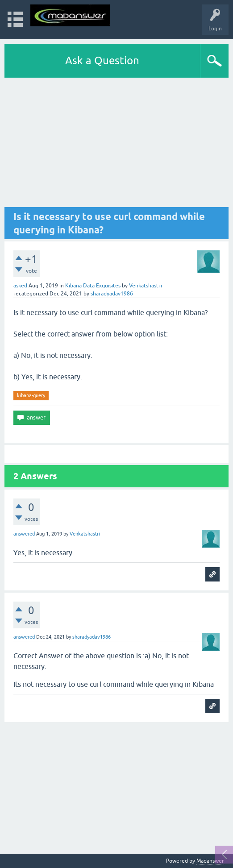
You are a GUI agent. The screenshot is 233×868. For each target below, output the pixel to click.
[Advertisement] (116, 145)
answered (24, 534)
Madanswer (210, 861)
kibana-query (31, 395)
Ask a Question (102, 60)
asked (20, 286)
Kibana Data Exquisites (93, 286)
